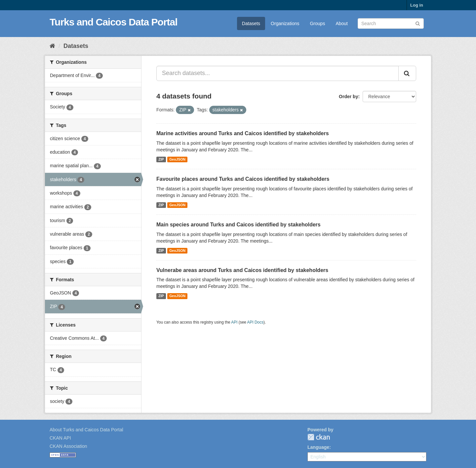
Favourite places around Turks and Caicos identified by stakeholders (243, 179)
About (342, 23)
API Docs (256, 322)
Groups (317, 23)
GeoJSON (177, 159)
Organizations (285, 23)
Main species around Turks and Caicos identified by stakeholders (238, 225)
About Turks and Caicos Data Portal (86, 430)
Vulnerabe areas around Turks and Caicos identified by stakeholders (242, 270)
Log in (417, 5)
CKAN (319, 437)
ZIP (161, 159)
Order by (348, 97)
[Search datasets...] (278, 73)
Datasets (251, 23)
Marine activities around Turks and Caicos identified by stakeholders (243, 133)
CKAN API (60, 438)
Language (318, 447)
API (234, 322)
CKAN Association (68, 446)
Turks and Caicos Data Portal (114, 22)
